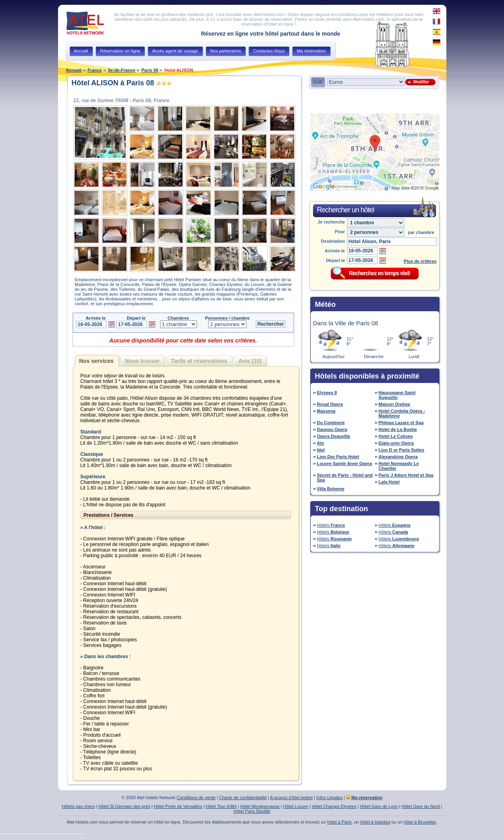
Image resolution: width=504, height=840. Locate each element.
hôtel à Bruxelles (420, 822)
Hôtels (331, 525)
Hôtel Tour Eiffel (221, 806)
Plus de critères (420, 261)
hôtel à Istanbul (375, 822)
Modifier (420, 82)
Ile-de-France (122, 70)
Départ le (335, 260)
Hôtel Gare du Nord (421, 806)
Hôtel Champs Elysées (334, 806)
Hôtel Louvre (295, 806)
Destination (333, 241)
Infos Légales (329, 798)
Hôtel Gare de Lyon (379, 806)
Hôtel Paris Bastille (252, 811)
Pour (340, 232)
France (95, 70)
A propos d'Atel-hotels (292, 798)
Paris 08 (150, 70)
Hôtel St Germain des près (124, 806)
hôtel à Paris (339, 822)
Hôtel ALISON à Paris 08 (113, 83)
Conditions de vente (196, 798)
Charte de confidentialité (243, 798)
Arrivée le (335, 251)
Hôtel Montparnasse (260, 806)
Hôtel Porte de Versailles (178, 806)
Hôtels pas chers (78, 806)
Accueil (74, 70)
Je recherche (331, 222)
